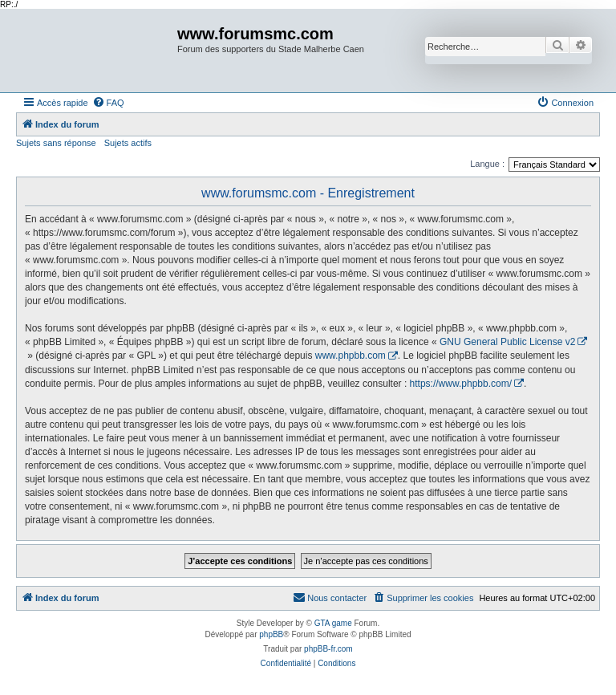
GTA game (333, 623)
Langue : (487, 164)
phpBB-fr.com (328, 649)
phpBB (271, 634)
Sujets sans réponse (56, 143)
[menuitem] (108, 103)
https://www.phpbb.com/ (461, 384)
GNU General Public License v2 (507, 342)
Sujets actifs (128, 143)
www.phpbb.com (351, 356)
